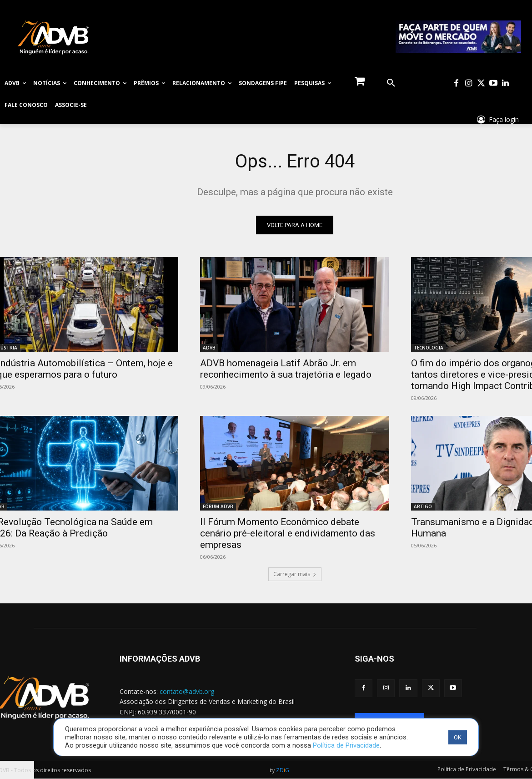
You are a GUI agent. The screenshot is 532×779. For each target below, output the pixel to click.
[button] (391, 83)
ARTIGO (423, 506)
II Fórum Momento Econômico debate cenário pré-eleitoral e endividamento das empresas (288, 533)
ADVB (209, 348)
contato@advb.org (187, 691)
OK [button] (458, 737)
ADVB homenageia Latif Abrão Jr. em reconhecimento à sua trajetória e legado (286, 369)
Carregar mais (295, 574)
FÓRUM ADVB (218, 506)
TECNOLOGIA (429, 348)
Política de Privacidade (346, 745)
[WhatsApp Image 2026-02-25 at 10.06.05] (458, 37)
